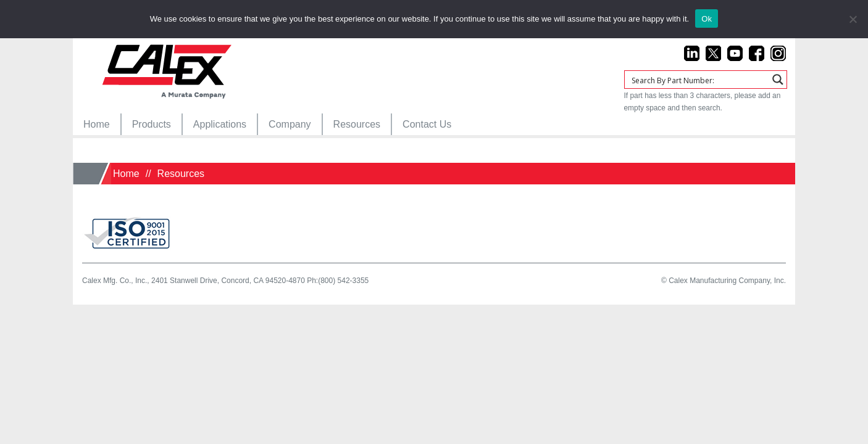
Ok (707, 19)
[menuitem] (97, 124)
